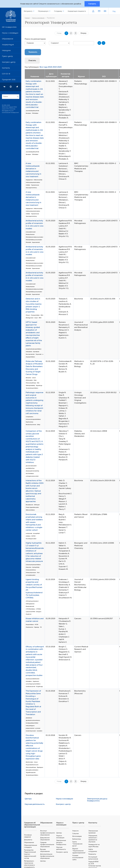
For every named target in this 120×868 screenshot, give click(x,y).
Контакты (6, 68)
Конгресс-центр (9, 63)
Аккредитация (8, 45)
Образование (8, 39)
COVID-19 (6, 74)
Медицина (6, 51)
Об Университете (9, 28)
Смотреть (92, 4)
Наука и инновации (10, 33)
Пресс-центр (7, 57)
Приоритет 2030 (9, 80)
